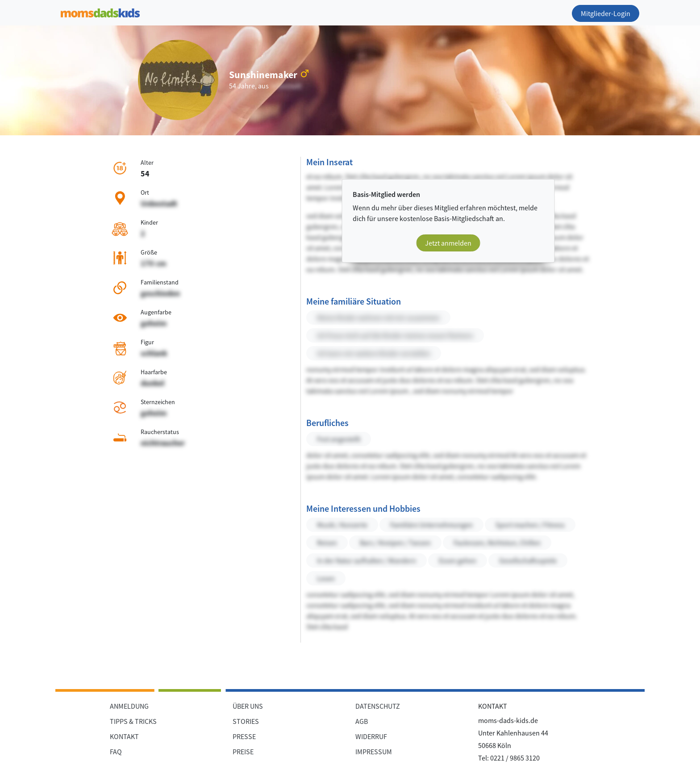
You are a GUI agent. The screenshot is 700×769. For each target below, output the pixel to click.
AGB (362, 721)
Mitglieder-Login (606, 13)
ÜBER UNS (248, 706)
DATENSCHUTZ (378, 706)
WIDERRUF (371, 736)
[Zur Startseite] (100, 11)
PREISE (243, 752)
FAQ (116, 752)
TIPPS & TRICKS (133, 721)
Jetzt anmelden (448, 243)
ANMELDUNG (129, 706)
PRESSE (244, 736)
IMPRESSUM (374, 752)
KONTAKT (124, 736)
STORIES (246, 721)
